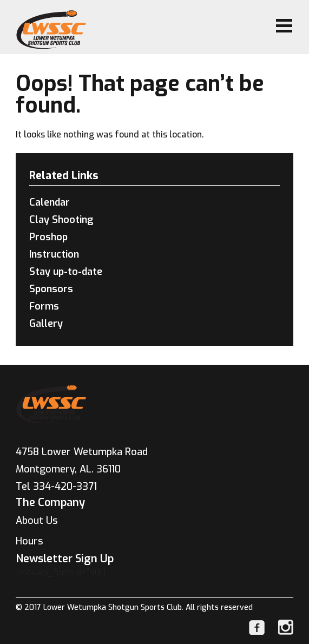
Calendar (50, 202)
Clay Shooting (61, 220)
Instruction (54, 254)
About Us (37, 521)
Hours (29, 541)
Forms (44, 306)
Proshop (48, 237)
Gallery (46, 324)
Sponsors (51, 289)
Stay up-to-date (66, 272)
